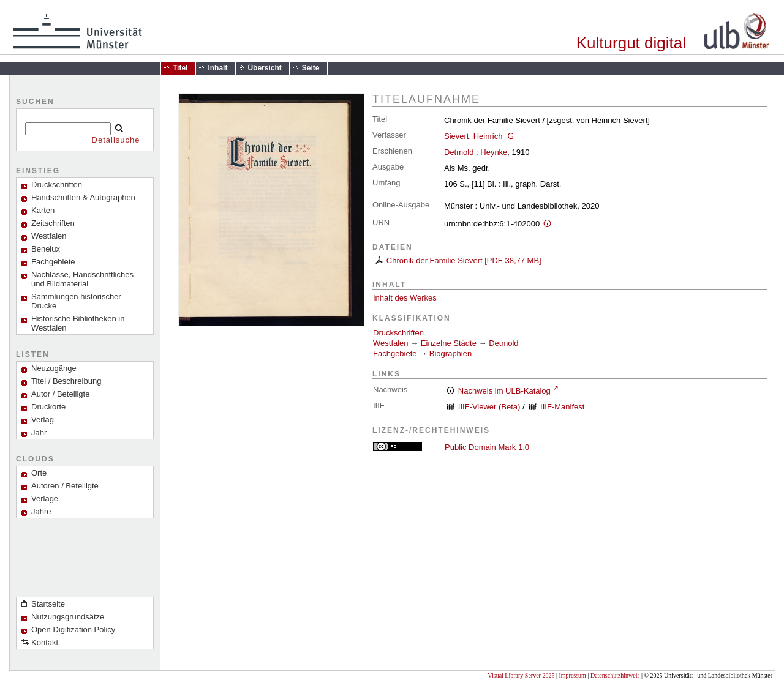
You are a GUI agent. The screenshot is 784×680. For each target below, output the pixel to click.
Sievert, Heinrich (473, 136)
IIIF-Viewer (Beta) (489, 407)
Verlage (45, 499)
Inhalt (217, 68)
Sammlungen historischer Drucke (76, 301)
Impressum (572, 675)
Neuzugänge (54, 368)
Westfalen (49, 236)
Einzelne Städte (449, 343)
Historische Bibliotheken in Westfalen (78, 323)
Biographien (450, 353)
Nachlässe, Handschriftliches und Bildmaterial (82, 279)
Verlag (43, 420)
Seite (311, 68)
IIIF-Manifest (562, 407)
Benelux (46, 249)
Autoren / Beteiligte (65, 486)
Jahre (41, 511)
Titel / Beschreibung (66, 381)
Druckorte (48, 407)
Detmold (459, 152)
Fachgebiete (53, 262)
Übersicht (264, 68)
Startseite (48, 604)
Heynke (494, 152)
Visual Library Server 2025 (521, 675)
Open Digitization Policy (73, 630)
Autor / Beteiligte (60, 394)
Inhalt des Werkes (405, 298)
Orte (39, 473)
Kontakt (45, 642)
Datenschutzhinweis (615, 675)
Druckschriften (398, 333)
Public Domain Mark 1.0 (487, 447)
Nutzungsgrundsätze (68, 617)
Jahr (39, 432)
